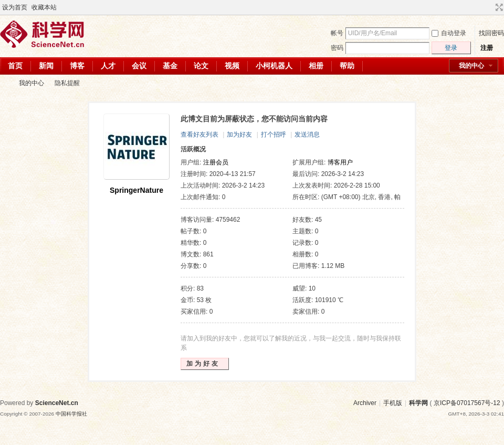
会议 (139, 66)
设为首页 (15, 7)
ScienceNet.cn (57, 403)
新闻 (46, 66)
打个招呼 (274, 134)
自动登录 (449, 33)
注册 (487, 48)
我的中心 (471, 66)
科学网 (4, 83)
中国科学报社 (71, 414)
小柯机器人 (274, 66)
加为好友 (239, 134)
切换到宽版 (498, 7)
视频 (232, 66)
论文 (201, 66)
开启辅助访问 (489, 7)
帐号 (337, 33)
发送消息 (307, 134)
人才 (108, 66)
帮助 (347, 66)
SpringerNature (136, 190)
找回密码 (491, 33)
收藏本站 (44, 7)
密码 (337, 48)
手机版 (393, 403)
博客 (77, 66)
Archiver (365, 403)
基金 (170, 66)
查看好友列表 (199, 134)
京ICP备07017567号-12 (467, 403)
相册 (316, 66)
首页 (15, 66)
